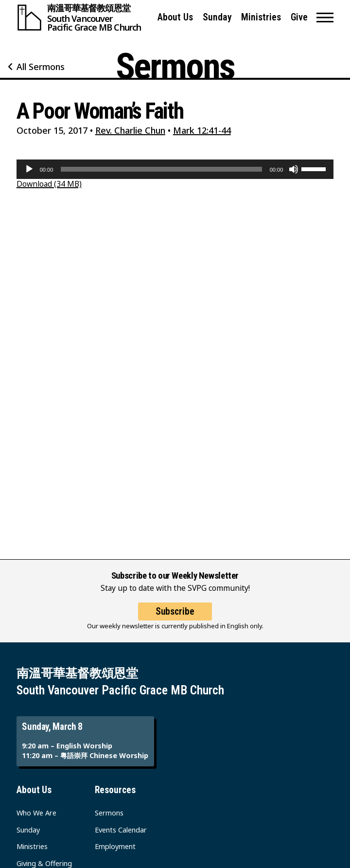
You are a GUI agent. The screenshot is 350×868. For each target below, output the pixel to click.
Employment (115, 846)
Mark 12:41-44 (202, 130)
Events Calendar (121, 830)
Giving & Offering (44, 863)
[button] (325, 18)
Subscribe (175, 611)
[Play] (29, 169)
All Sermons (41, 67)
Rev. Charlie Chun (130, 130)
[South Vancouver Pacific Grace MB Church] (83, 18)
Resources (115, 790)
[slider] (161, 169)
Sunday (217, 17)
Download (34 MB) (49, 184)
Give (299, 17)
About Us (175, 17)
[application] (175, 169)
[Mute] (294, 169)
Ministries (261, 17)
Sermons (109, 813)
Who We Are (36, 813)
